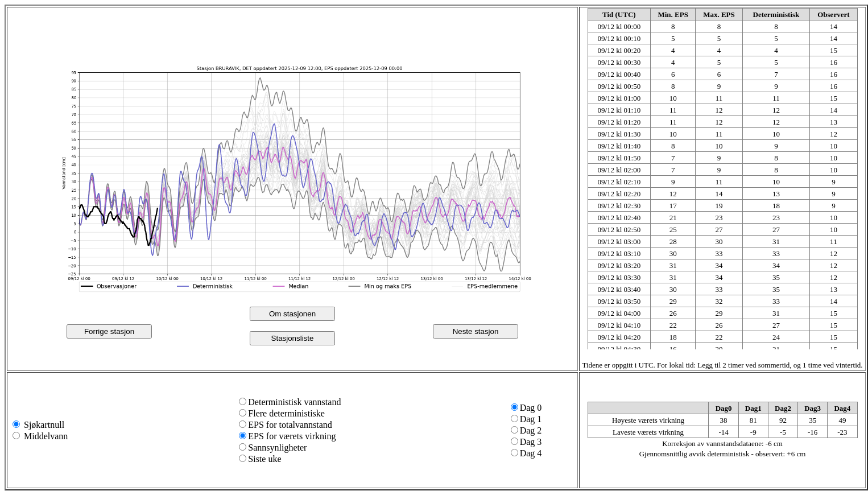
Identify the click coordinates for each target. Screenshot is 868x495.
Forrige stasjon (109, 331)
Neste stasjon (476, 331)
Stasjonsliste (293, 338)
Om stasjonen (292, 314)
